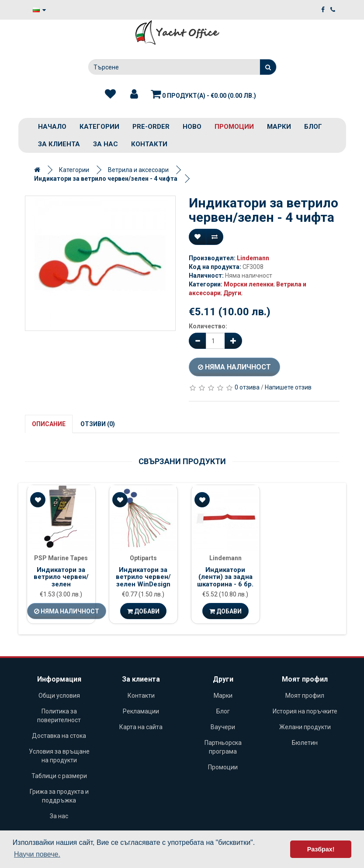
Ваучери (223, 727)
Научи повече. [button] (37, 854)
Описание (49, 424)
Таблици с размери (59, 776)
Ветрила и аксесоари (138, 170)
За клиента (59, 144)
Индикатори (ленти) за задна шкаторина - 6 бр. (225, 577)
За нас (106, 144)
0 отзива (247, 387)
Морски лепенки (249, 284)
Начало (52, 127)
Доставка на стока (59, 736)
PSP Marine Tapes (61, 558)
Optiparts (143, 558)
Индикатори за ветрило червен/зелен (61, 577)
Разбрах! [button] (321, 849)
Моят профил (305, 696)
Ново (192, 127)
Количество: (208, 326)
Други (232, 293)
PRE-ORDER (151, 127)
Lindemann (253, 258)
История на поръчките (305, 711)
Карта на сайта (141, 727)
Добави (143, 611)
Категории (99, 127)
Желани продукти (305, 727)
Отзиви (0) (98, 424)
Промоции (234, 127)
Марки (279, 127)
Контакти (149, 144)
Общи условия (59, 696)
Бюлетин (305, 743)
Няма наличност (234, 367)
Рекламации (141, 711)
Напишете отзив (288, 387)
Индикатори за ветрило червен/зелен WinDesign (143, 577)
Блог (313, 127)
